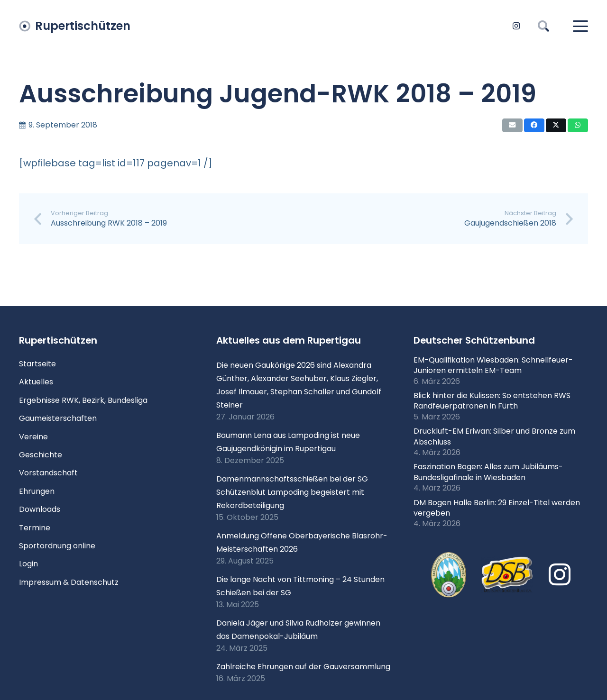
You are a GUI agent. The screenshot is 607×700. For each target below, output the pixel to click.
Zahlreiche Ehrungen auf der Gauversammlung (303, 667)
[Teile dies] (534, 125)
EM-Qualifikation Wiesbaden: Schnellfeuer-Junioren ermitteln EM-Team (493, 365)
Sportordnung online (57, 546)
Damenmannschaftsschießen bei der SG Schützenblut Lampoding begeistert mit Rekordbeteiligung (292, 492)
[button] (544, 26)
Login (28, 564)
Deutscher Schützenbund (474, 340)
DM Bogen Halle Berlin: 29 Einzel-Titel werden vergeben (497, 508)
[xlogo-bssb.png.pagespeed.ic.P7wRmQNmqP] (449, 575)
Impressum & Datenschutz (69, 582)
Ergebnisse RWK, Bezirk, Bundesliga (83, 400)
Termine (35, 528)
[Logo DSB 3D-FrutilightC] (507, 575)
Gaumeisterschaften (58, 418)
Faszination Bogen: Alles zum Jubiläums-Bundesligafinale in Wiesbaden (488, 472)
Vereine (33, 437)
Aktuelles (36, 382)
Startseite (37, 364)
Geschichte (41, 455)
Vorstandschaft (48, 473)
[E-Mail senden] (512, 125)
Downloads (40, 509)
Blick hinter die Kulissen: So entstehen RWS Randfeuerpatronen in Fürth (492, 401)
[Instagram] (516, 26)
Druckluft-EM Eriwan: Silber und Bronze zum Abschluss (494, 436)
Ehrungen (37, 491)
